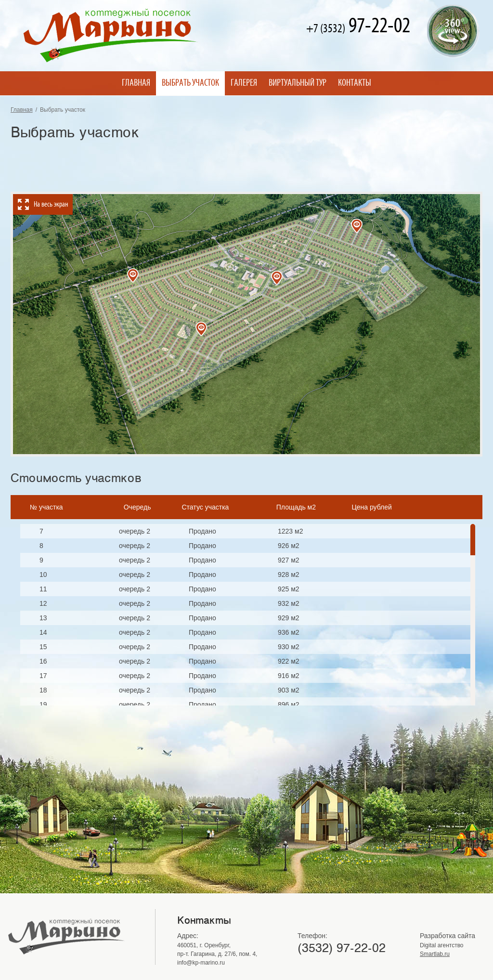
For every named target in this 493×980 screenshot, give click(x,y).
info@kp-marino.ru (201, 963)
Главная (136, 83)
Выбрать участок (190, 83)
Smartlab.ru (435, 954)
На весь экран (51, 204)
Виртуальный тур (298, 83)
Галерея (244, 83)
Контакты (355, 83)
